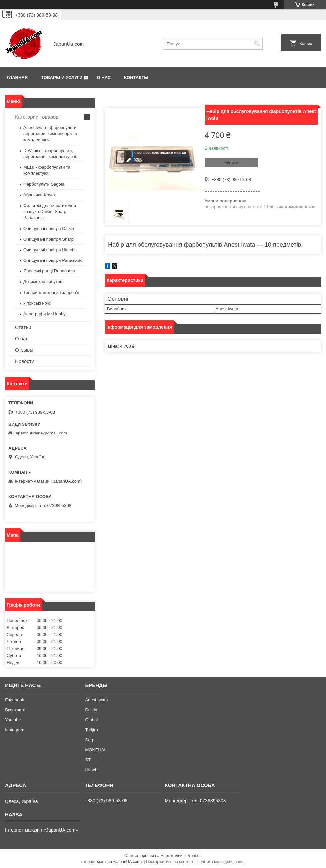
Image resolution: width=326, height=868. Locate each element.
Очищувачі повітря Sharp (48, 239)
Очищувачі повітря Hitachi (49, 250)
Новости (25, 361)
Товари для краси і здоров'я (51, 293)
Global (91, 720)
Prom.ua (194, 856)
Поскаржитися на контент (170, 862)
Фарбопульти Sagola (44, 184)
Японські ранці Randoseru (49, 271)
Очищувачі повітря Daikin (49, 228)
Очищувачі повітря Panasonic (53, 260)
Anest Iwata (96, 700)
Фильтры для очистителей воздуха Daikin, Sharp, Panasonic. (50, 211)
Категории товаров (37, 117)
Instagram (15, 730)
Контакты (136, 77)
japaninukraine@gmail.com (41, 433)
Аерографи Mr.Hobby (44, 314)
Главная (17, 77)
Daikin (91, 710)
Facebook (14, 700)
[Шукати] (257, 44)
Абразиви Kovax (40, 195)
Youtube (13, 720)
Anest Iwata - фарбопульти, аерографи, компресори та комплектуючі (50, 134)
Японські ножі (37, 303)
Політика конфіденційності (221, 862)
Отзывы (24, 350)
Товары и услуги (62, 77)
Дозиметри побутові (43, 282)
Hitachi (92, 770)
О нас (104, 77)
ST (88, 760)
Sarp (90, 740)
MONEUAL (96, 750)
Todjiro (91, 730)
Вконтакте (15, 710)
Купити (231, 163)
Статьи (23, 327)
